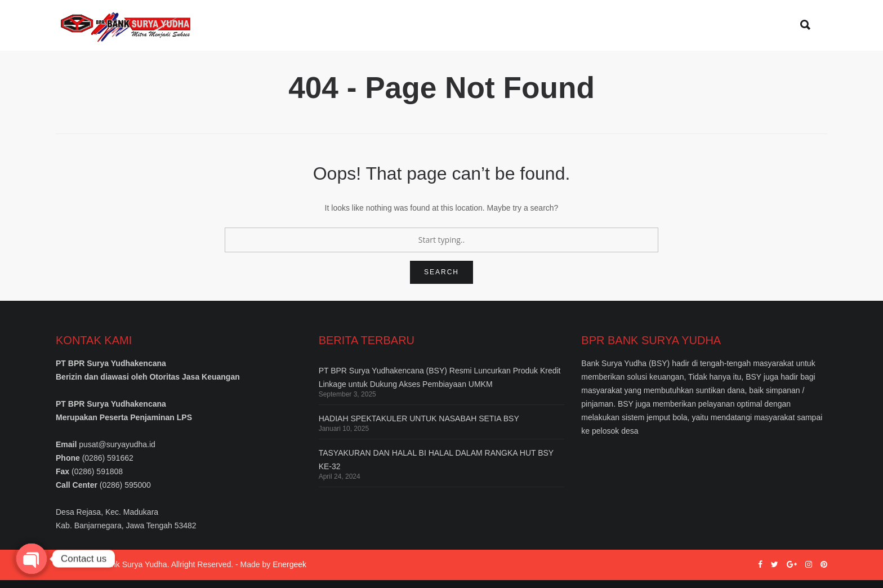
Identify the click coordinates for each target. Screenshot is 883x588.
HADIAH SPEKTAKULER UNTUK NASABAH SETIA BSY (419, 426)
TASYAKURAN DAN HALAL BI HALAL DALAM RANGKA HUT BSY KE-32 (436, 467)
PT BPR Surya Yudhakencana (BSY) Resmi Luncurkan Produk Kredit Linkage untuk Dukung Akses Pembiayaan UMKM (440, 385)
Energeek (289, 572)
